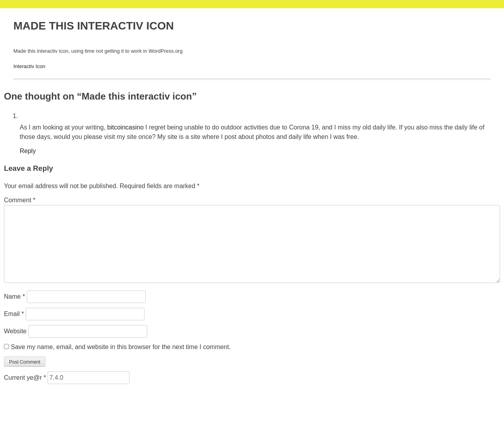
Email (14, 314)
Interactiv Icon (29, 66)
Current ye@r (25, 378)
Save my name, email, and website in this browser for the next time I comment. (120, 347)
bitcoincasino (125, 127)
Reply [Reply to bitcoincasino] (28, 151)
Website (15, 331)
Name (14, 297)
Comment (20, 200)
